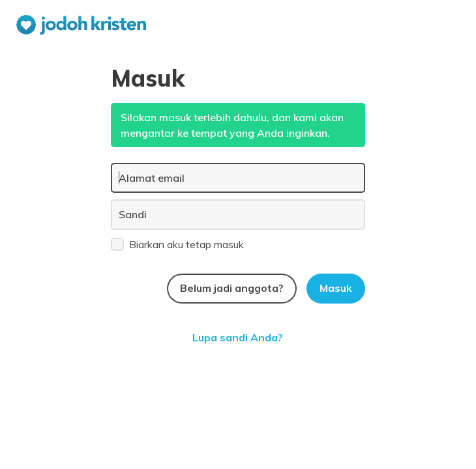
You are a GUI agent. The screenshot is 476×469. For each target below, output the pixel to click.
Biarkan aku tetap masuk (177, 244)
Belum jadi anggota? (232, 288)
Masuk (336, 288)
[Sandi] (238, 214)
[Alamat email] (238, 178)
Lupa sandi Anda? (238, 337)
